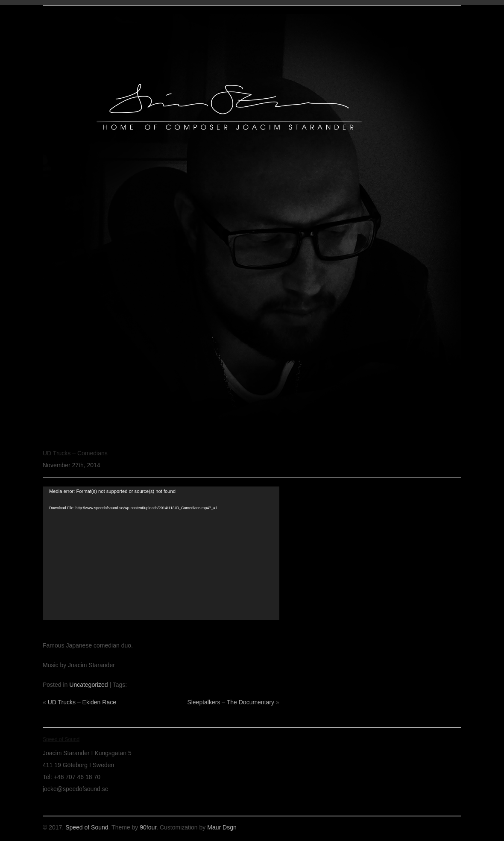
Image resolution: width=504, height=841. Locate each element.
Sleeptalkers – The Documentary (231, 702)
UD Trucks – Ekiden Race (82, 702)
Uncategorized (88, 685)
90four (148, 827)
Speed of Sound (87, 827)
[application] (161, 553)
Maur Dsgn (222, 827)
